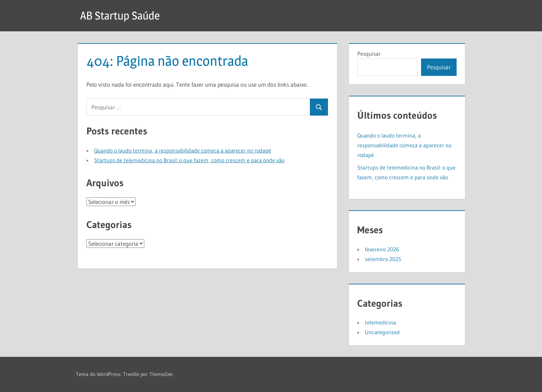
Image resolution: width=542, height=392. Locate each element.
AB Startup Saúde (120, 15)
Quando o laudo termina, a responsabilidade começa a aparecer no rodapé (183, 150)
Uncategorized (382, 332)
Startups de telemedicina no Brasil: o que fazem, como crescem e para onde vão (189, 160)
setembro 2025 (383, 259)
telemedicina (380, 322)
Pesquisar (369, 54)
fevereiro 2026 (382, 249)
